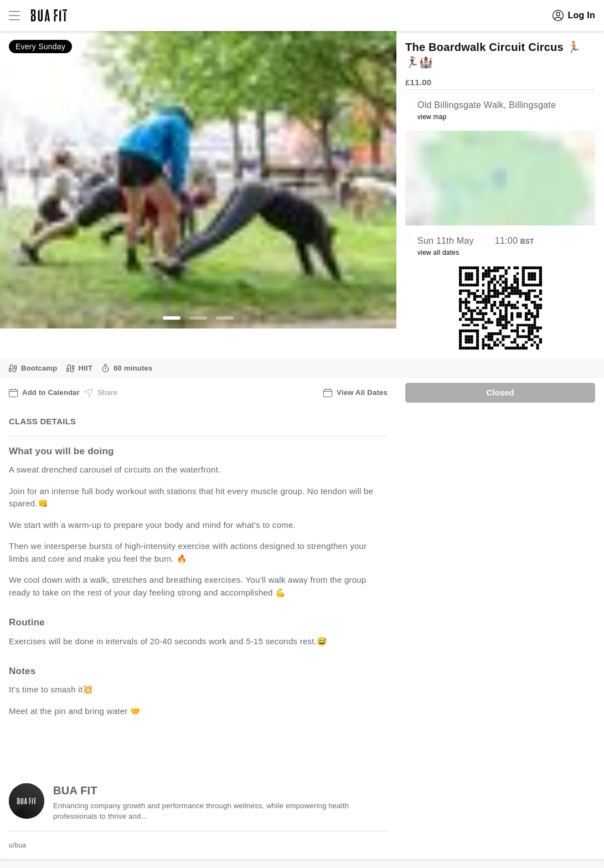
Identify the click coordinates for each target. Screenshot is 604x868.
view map (432, 117)
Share (101, 393)
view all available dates (233, 745)
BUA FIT (75, 790)
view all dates (438, 253)
